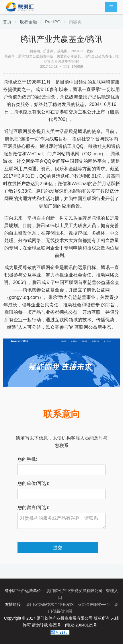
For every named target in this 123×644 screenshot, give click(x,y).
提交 (58, 548)
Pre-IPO (53, 22)
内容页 (75, 22)
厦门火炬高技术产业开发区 (51, 604)
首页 (7, 22)
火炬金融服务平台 (95, 604)
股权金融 (28, 22)
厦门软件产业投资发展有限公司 (75, 591)
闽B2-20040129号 (81, 625)
